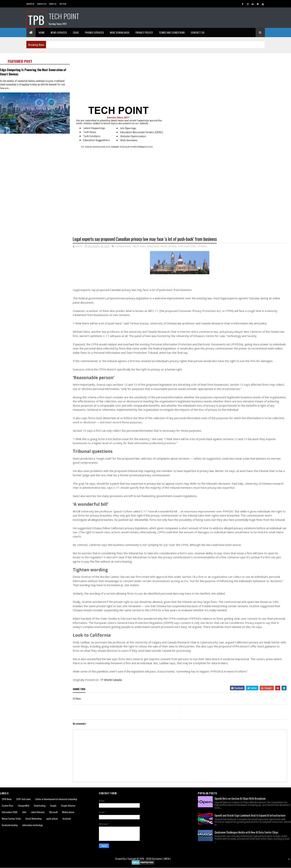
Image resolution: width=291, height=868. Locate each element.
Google (53, 806)
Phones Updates (94, 32)
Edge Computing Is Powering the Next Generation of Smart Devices (33, 72)
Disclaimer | (158, 859)
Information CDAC (10, 812)
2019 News (7, 799)
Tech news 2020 (187, 246)
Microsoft (53, 812)
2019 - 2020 (145, 859)
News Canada (168, 246)
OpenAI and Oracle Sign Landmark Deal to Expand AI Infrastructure (250, 815)
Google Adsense (68, 806)
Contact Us (42, 4)
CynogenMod (24, 806)
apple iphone (52, 819)
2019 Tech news (23, 799)
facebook (67, 819)
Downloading (40, 806)
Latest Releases (38, 812)
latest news (139, 246)
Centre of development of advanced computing (56, 799)
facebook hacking (10, 825)
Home (42, 32)
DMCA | (167, 859)
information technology (33, 825)
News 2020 (153, 246)
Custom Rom (8, 806)
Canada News (123, 246)
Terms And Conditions (172, 32)
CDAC (76, 32)
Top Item (63, 4)
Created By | (121, 859)
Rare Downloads (120, 32)
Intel (24, 812)
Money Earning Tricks (11, 819)
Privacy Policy (144, 32)
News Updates (59, 32)
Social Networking (33, 819)
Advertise (30, 4)
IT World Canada (111, 680)
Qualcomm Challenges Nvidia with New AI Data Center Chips (246, 832)
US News (202, 246)
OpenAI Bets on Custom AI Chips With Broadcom (240, 798)
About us (53, 4)
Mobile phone (68, 812)
